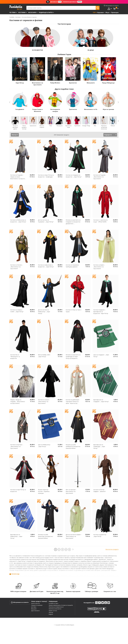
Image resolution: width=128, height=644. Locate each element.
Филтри (14, 135)
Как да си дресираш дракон (15, 127)
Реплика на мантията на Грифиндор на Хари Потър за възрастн (73, 357)
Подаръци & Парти (46, 12)
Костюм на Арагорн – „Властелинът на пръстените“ (17, 446)
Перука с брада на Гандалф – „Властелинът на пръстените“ (18, 402)
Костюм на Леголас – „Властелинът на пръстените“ (17, 267)
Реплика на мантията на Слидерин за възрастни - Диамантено (73, 222)
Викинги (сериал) (42, 126)
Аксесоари (32, 12)
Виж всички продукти (112, 549)
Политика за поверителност (56, 607)
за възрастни (37, 50)
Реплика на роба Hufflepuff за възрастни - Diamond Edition (73, 446)
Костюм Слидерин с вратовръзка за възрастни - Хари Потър (101, 312)
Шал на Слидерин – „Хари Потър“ (101, 356)
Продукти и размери (37, 605)
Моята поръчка (36, 603)
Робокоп (113, 126)
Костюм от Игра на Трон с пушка (74, 311)
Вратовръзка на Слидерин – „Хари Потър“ (101, 401)
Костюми (22, 12)
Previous (10, 102)
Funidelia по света (53, 603)
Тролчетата (73, 109)
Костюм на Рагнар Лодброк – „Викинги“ (100, 491)
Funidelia (12, 17)
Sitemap (51, 612)
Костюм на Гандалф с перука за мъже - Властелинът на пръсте (18, 177)
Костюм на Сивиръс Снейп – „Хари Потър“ (17, 311)
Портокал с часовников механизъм (104, 127)
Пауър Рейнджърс (108, 83)
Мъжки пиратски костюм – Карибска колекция (44, 491)
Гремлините (33, 126)
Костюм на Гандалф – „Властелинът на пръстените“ (100, 177)
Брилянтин (73, 83)
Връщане (34, 609)
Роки (51, 126)
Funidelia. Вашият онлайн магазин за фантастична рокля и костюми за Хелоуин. (16, 8)
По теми (13, 12)
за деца (91, 50)
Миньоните (91, 83)
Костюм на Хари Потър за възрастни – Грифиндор (46, 176)
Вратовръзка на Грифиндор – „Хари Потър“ (99, 446)
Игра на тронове (108, 109)
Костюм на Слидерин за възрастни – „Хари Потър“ (74, 176)
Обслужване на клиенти (20, 602)
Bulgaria (51, 614)
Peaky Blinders (55, 83)
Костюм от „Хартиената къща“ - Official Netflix (100, 221)
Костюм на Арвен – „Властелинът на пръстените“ (99, 267)
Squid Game (77, 126)
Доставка (34, 607)
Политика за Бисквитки (55, 609)
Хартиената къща (68, 126)
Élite (95, 126)
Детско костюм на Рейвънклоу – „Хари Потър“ (44, 312)
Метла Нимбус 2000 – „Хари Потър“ (44, 356)
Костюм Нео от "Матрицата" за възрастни (15, 357)
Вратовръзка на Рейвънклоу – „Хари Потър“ (16, 536)
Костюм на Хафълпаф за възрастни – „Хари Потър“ (46, 266)
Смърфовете (20, 109)
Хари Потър (20, 83)
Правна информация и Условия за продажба (61, 605)
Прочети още (15, 574)
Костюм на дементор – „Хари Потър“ (100, 535)
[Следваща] (73, 549)
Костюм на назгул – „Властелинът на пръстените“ (44, 402)
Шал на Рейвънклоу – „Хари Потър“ (44, 446)
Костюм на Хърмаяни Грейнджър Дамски (72, 266)
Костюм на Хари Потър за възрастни (18, 491)
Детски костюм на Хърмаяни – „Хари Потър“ (46, 221)
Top (94, 12)
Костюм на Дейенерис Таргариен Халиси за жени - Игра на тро (73, 402)
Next (118, 102)
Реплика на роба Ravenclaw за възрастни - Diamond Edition (46, 536)
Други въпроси (35, 611)
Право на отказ (53, 611)
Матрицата (60, 126)
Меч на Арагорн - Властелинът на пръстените (71, 491)
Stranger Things (86, 126)
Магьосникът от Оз (91, 109)
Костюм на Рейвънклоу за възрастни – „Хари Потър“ (18, 221)
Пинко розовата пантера (24, 127)
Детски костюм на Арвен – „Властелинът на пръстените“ (74, 536)
